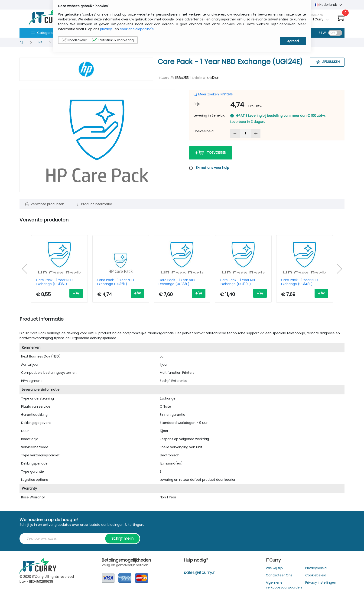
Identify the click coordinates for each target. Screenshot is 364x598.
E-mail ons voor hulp (213, 168)
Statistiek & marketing (113, 40)
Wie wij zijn (274, 568)
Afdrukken (327, 62)
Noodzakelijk (75, 40)
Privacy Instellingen (321, 582)
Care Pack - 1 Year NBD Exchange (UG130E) (238, 282)
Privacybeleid (316, 568)
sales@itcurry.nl (200, 572)
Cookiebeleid (316, 575)
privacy (106, 29)
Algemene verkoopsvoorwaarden (284, 585)
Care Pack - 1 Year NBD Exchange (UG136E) (54, 282)
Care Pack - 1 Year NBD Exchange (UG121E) (116, 282)
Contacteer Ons (279, 575)
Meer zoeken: (213, 94)
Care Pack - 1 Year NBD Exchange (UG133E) (177, 282)
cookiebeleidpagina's (137, 29)
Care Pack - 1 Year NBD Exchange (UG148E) (299, 282)
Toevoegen (211, 153)
